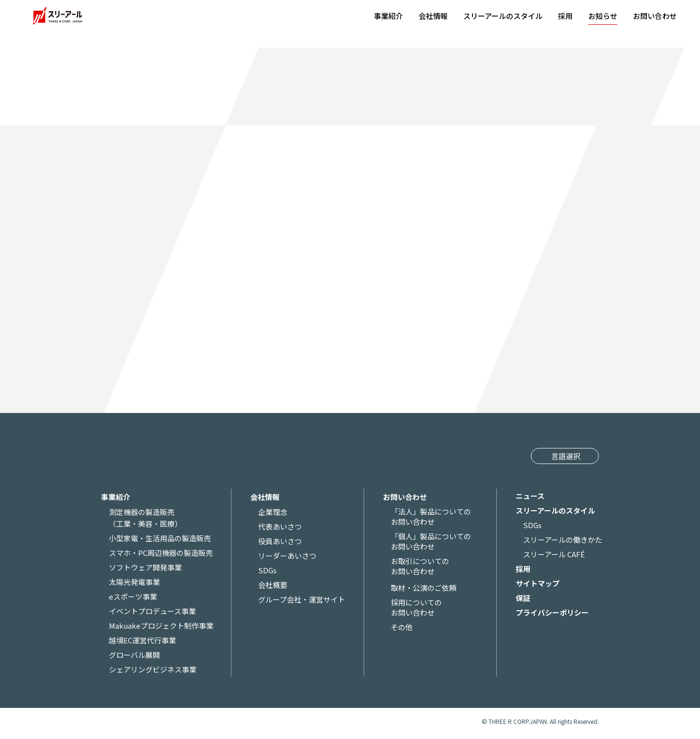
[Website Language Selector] (565, 456)
